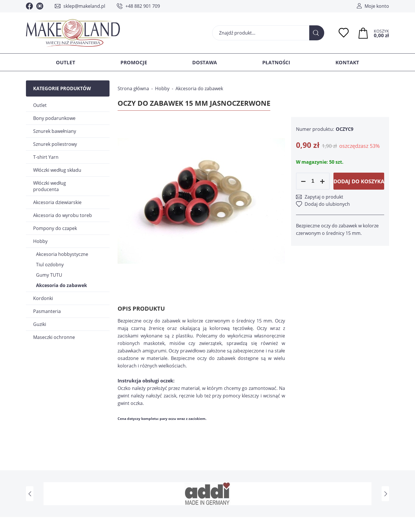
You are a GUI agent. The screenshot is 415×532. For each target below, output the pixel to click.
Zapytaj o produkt (324, 197)
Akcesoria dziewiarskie (57, 202)
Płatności (276, 62)
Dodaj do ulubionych (327, 204)
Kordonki (43, 298)
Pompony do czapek (55, 228)
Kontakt (347, 62)
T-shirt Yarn (46, 157)
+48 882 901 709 (143, 6)
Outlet (66, 62)
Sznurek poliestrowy (55, 144)
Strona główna (133, 88)
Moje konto (377, 6)
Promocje (134, 62)
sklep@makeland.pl (84, 6)
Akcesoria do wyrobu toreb (63, 215)
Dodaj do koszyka (359, 181)
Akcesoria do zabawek (62, 285)
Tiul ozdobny (50, 265)
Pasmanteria (47, 311)
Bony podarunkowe (54, 118)
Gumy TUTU (49, 275)
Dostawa (205, 62)
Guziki (40, 324)
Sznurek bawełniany (55, 131)
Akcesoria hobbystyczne (62, 254)
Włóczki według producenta (50, 186)
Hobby (40, 241)
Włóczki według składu (57, 170)
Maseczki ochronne (54, 337)
